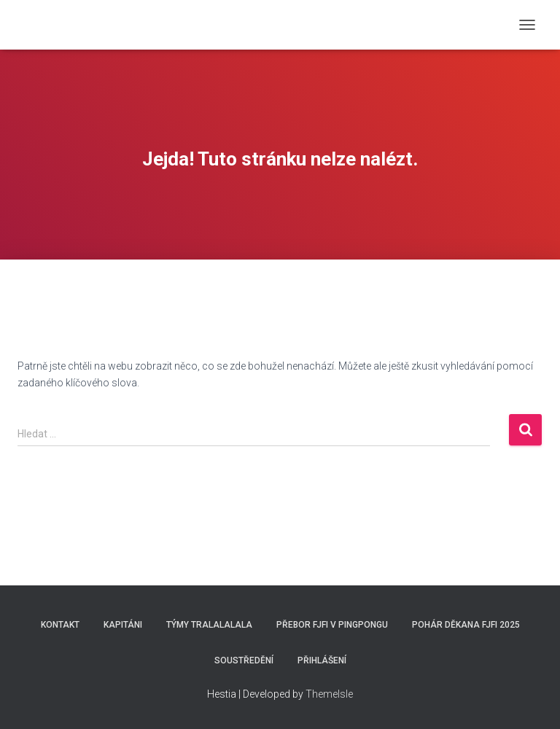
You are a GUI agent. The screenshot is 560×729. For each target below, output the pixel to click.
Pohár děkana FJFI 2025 (466, 625)
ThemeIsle (329, 694)
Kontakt (60, 625)
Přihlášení (322, 660)
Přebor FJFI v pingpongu (332, 625)
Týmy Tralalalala (209, 625)
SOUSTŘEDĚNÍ (244, 660)
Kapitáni (123, 625)
